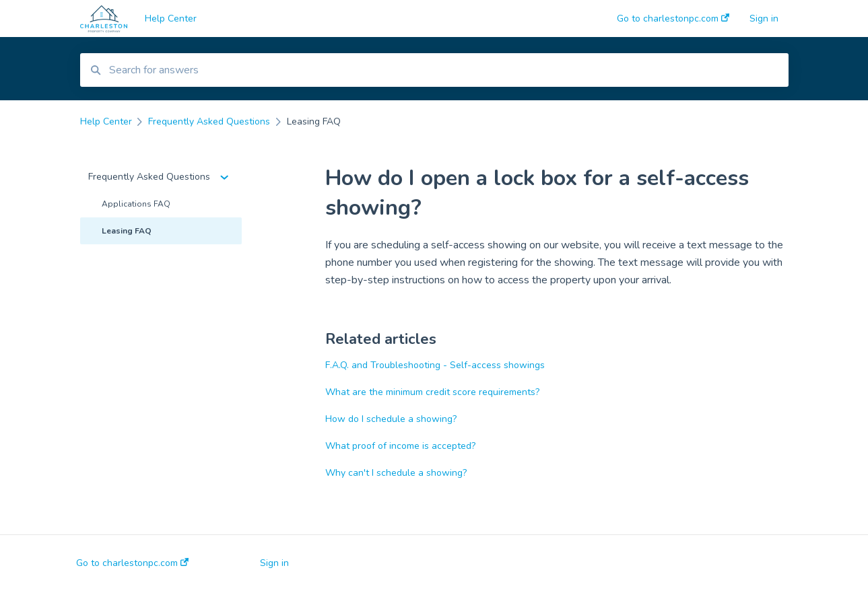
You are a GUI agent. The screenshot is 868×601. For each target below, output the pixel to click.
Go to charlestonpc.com (132, 563)
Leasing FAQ (127, 231)
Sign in (274, 563)
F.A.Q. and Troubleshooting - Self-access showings (435, 365)
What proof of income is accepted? (400, 446)
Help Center (171, 19)
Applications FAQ (136, 204)
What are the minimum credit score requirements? (432, 392)
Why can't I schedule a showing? (396, 473)
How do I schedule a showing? (391, 419)
